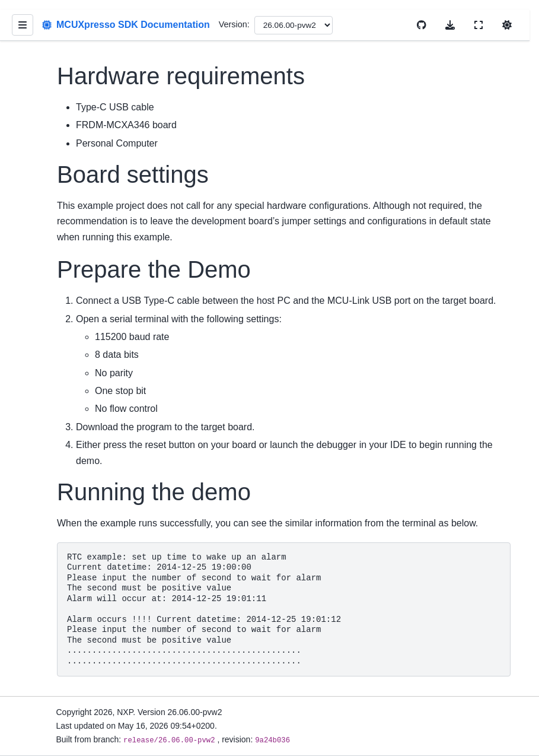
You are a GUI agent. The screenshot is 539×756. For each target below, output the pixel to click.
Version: (234, 24)
